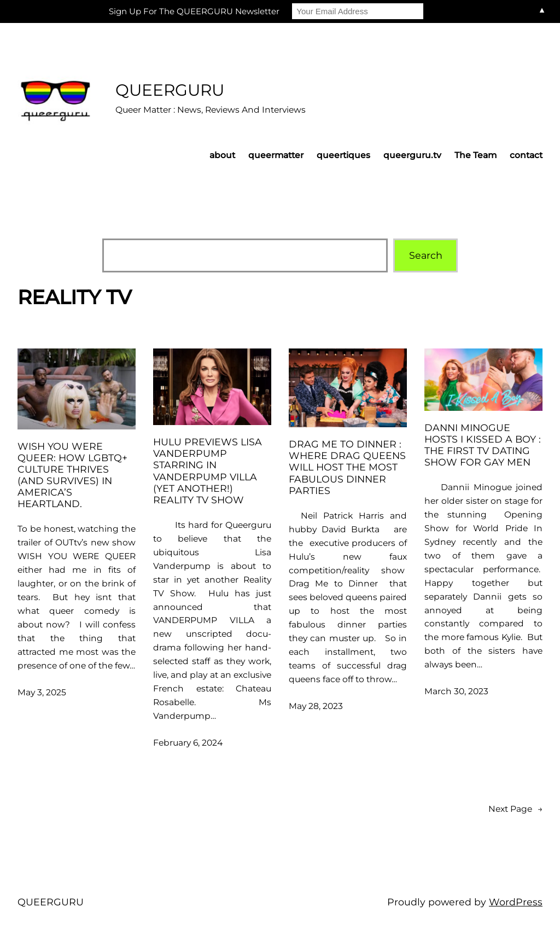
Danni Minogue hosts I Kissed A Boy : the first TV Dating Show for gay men (483, 445)
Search (426, 255)
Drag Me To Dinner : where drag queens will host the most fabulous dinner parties (347, 467)
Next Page (515, 809)
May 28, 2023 (316, 706)
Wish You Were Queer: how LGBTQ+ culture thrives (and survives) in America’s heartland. (72, 475)
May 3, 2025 (42, 692)
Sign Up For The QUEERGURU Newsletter (194, 11)
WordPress (516, 902)
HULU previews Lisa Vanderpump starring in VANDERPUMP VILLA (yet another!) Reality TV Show (208, 471)
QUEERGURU (170, 90)
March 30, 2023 (456, 691)
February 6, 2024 (188, 743)
